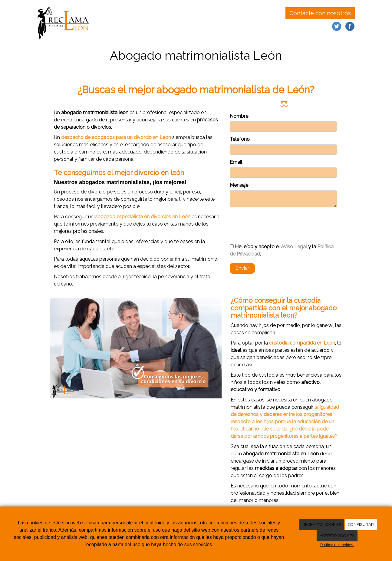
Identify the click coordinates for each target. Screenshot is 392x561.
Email (236, 162)
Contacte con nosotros (320, 13)
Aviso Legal (294, 247)
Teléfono (240, 139)
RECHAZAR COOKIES (322, 525)
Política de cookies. (337, 545)
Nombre (239, 116)
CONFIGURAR (361, 525)
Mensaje (239, 185)
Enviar (242, 268)
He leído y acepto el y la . (282, 250)
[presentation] (276, 223)
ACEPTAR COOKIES (337, 536)
